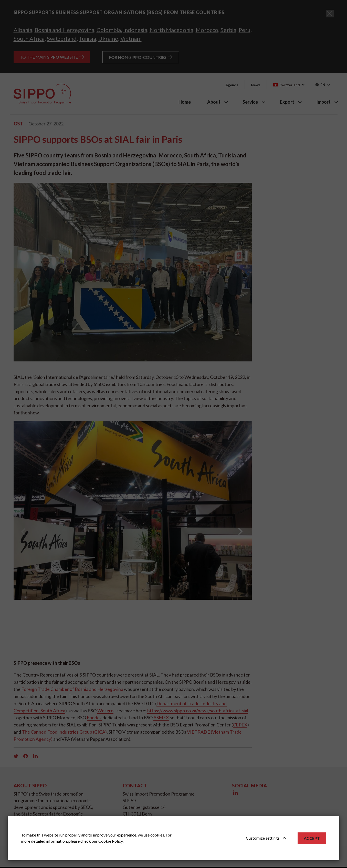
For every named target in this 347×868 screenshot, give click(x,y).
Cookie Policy (111, 841)
